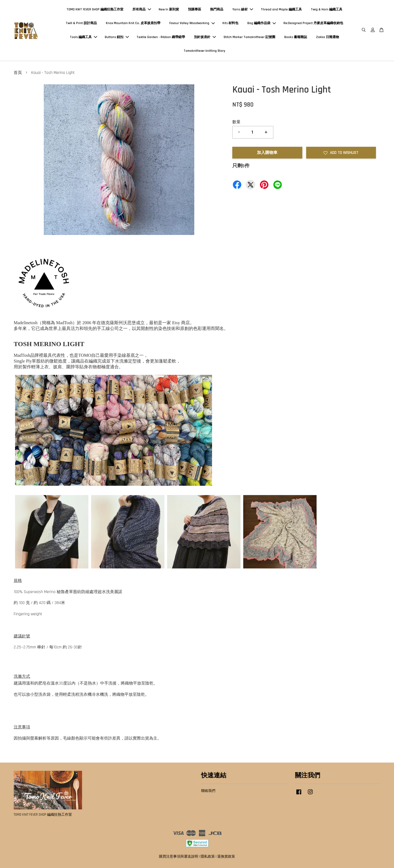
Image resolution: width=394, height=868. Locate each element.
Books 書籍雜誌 (296, 37)
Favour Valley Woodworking (192, 23)
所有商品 (142, 9)
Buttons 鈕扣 (117, 37)
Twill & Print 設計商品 (81, 23)
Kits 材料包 (230, 23)
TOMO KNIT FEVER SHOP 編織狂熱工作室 (95, 9)
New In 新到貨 (169, 9)
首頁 (18, 73)
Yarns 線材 (243, 9)
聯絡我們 (208, 791)
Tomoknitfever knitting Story (204, 51)
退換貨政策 (226, 856)
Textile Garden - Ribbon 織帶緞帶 (161, 37)
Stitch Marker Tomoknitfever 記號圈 (249, 37)
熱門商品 (217, 9)
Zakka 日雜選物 (328, 37)
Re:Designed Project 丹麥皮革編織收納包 (313, 23)
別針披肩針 (205, 37)
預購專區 (195, 9)
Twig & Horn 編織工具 (327, 9)
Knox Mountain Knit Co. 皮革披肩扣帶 (133, 23)
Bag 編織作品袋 (262, 23)
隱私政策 (208, 856)
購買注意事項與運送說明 (179, 856)
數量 (236, 122)
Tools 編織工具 (83, 37)
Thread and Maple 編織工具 (281, 9)
